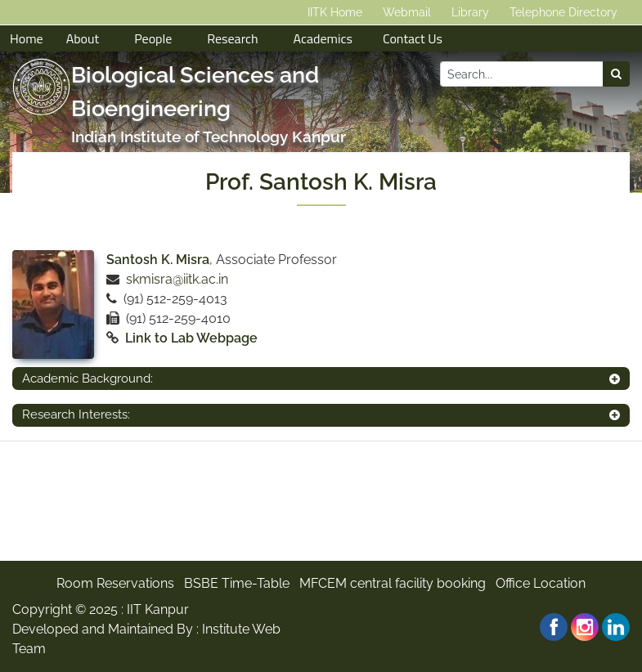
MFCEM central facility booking (393, 583)
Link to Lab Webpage (191, 338)
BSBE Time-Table (237, 583)
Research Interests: (76, 414)
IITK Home (335, 12)
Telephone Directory (563, 12)
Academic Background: (88, 379)
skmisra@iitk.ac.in (177, 279)
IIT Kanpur (158, 609)
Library (470, 12)
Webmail (407, 12)
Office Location (541, 583)
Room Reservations (115, 583)
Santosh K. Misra (158, 260)
